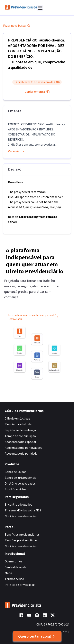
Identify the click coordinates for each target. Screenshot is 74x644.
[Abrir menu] (40, 8)
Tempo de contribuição (20, 436)
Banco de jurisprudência (20, 478)
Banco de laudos (15, 472)
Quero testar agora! (37, 636)
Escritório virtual (16, 489)
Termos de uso (14, 579)
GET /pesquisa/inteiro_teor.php (40, 207)
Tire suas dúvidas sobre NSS (23, 510)
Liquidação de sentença (20, 430)
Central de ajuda (15, 567)
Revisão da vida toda (18, 424)
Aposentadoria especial (20, 442)
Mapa (8, 573)
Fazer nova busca (17, 26)
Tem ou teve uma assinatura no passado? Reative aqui (34, 318)
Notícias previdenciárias (21, 516)
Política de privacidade (20, 585)
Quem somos (14, 561)
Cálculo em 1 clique (17, 419)
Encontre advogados (18, 505)
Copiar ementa (37, 92)
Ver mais (16, 151)
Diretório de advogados (20, 484)
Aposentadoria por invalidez (23, 448)
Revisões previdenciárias (21, 540)
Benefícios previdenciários (22, 535)
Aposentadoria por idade (21, 454)
